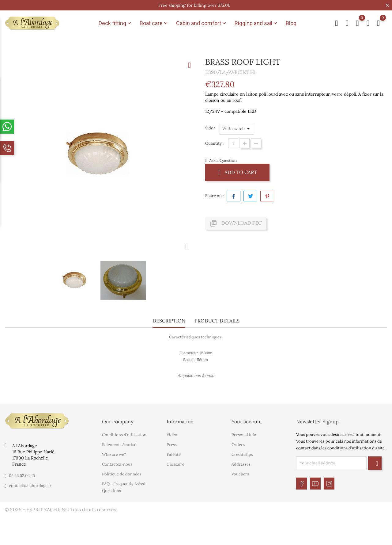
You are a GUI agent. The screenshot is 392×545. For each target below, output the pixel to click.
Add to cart (237, 172)
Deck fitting (115, 23)
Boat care (154, 23)
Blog (291, 23)
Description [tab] (169, 321)
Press (172, 445)
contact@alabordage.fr (30, 486)
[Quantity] (233, 143)
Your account (247, 421)
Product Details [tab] (217, 321)
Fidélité (174, 454)
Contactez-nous (117, 464)
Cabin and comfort (202, 23)
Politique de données (122, 474)
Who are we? (114, 454)
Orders (238, 445)
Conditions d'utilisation (124, 435)
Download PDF (236, 223)
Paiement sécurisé (119, 445)
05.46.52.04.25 (22, 476)
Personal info (244, 435)
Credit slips (242, 454)
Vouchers (240, 474)
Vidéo (172, 435)
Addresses (241, 464)
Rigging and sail (256, 23)
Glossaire (175, 464)
